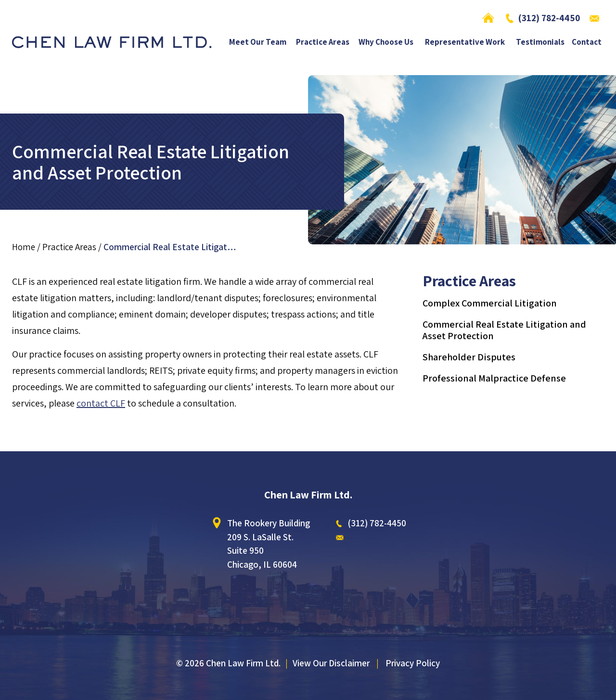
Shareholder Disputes (469, 357)
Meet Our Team (258, 43)
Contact (587, 43)
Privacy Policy (413, 663)
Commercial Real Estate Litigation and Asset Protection (504, 330)
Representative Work (465, 43)
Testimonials (540, 43)
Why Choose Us (386, 43)
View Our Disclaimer (331, 663)
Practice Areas (323, 43)
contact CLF (101, 403)
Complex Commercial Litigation (490, 303)
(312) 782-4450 (549, 18)
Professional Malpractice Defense (494, 378)
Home (490, 18)
